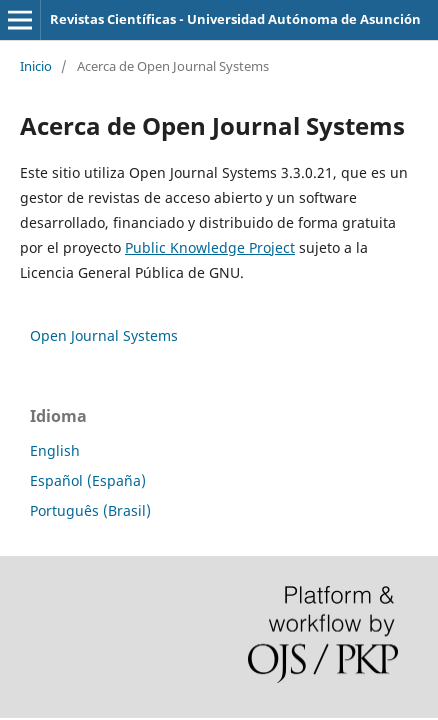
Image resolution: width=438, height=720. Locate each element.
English (55, 450)
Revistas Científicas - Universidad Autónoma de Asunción (235, 19)
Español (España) (88, 480)
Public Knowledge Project (210, 247)
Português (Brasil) (90, 510)
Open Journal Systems (104, 335)
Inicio (36, 66)
